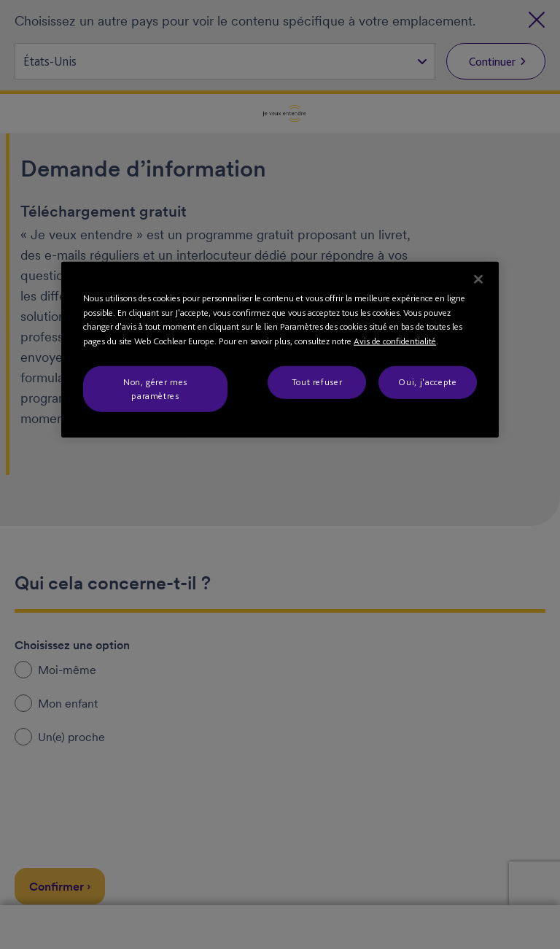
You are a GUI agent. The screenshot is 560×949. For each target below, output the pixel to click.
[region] (280, 350)
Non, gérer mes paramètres (155, 388)
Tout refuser (317, 382)
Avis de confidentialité (395, 341)
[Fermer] (478, 279)
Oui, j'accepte (427, 382)
